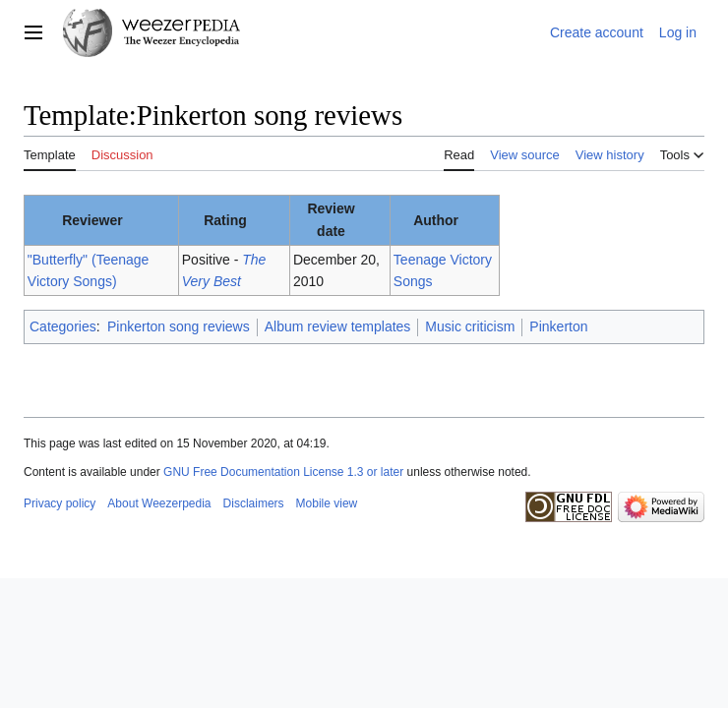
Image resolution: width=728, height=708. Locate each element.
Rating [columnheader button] (225, 220)
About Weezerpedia (159, 503)
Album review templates (338, 326)
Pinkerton (558, 326)
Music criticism (470, 326)
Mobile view (327, 503)
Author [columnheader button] (436, 220)
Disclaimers (254, 503)
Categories (63, 326)
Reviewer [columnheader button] (92, 220)
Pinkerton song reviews (179, 326)
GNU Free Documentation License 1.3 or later (283, 472)
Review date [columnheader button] (331, 219)
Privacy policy (60, 503)
